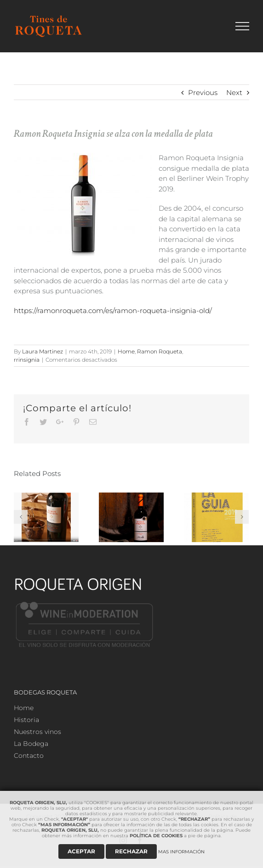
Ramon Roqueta (160, 351)
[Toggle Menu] (242, 26)
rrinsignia (27, 360)
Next (234, 92)
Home (126, 351)
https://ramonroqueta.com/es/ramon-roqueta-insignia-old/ (113, 311)
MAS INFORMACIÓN (181, 852)
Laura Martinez (43, 351)
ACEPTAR (81, 851)
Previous (203, 92)
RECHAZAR (131, 851)
